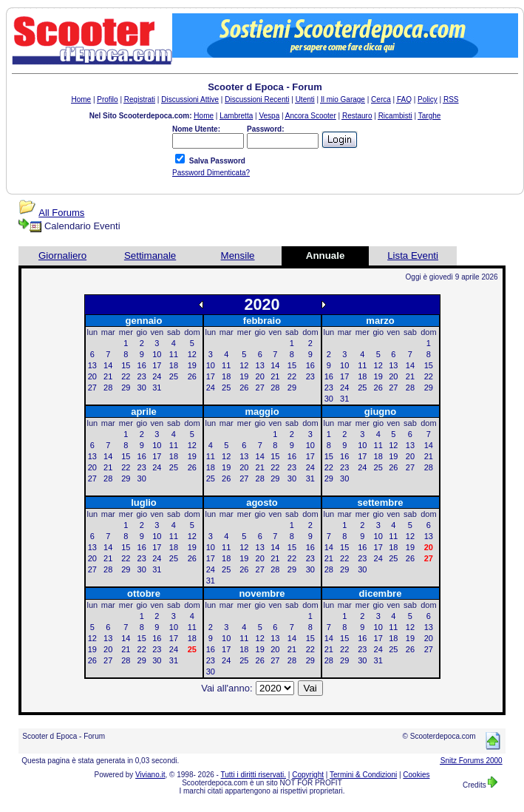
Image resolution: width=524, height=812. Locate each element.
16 (142, 365)
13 (92, 365)
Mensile (238, 256)
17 (157, 365)
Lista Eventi (413, 256)
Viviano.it (150, 775)
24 (157, 376)
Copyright (308, 775)
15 (126, 365)
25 (174, 376)
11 (174, 354)
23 (142, 376)
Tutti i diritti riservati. (254, 775)
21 (108, 376)
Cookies (416, 775)
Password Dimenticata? (211, 173)
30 (142, 388)
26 (192, 376)
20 (92, 376)
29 (126, 388)
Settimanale (150, 256)
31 (157, 388)
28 (108, 388)
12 (192, 354)
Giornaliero (62, 256)
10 (157, 354)
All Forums (61, 213)
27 (92, 388)
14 (108, 365)
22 (126, 376)
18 (174, 365)
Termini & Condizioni (363, 775)
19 (192, 365)
